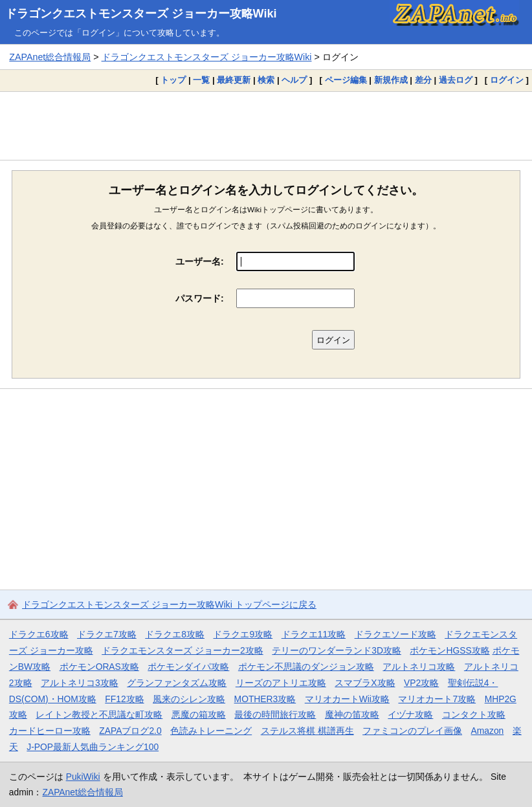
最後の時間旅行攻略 (275, 714)
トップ (173, 80)
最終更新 (234, 80)
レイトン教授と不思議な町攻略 (99, 714)
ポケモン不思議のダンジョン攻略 (306, 667)
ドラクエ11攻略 (314, 634)
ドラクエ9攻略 (243, 634)
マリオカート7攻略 (437, 699)
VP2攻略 (421, 683)
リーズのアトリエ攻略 (281, 683)
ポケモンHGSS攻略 (449, 650)
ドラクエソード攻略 (395, 634)
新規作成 (391, 80)
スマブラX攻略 (365, 683)
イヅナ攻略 (410, 714)
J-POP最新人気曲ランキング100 (93, 747)
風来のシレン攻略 (189, 699)
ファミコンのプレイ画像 (412, 731)
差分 (423, 80)
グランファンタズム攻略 (177, 683)
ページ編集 (346, 80)
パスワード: (200, 298)
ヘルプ (294, 80)
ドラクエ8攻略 (175, 634)
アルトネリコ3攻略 (80, 683)
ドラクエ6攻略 (39, 634)
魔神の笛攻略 (352, 714)
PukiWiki (83, 777)
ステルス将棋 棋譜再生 (307, 731)
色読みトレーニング (211, 731)
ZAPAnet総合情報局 (50, 57)
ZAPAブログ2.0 (130, 731)
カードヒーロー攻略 (50, 731)
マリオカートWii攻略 (347, 699)
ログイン (507, 80)
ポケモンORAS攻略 (99, 667)
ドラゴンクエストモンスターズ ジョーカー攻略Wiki (141, 14)
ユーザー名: (200, 261)
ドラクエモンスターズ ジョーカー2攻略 (183, 650)
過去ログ (456, 80)
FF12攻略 (124, 699)
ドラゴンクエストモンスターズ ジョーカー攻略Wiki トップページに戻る (169, 604)
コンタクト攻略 (474, 714)
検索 (266, 80)
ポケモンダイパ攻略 (188, 667)
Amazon (488, 731)
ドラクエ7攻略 (107, 634)
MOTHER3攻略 (265, 699)
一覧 (201, 80)
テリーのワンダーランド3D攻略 (337, 650)
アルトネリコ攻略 (419, 667)
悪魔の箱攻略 (199, 714)
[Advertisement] (266, 126)
